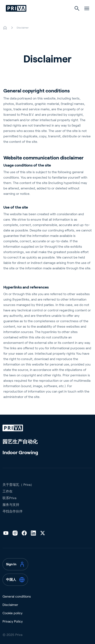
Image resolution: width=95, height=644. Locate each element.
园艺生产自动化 (20, 442)
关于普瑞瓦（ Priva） (18, 485)
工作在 (8, 491)
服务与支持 (11, 505)
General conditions (17, 596)
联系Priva (9, 498)
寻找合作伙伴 (13, 511)
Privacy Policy (13, 621)
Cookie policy (13, 613)
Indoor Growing (20, 452)
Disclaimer (10, 605)
